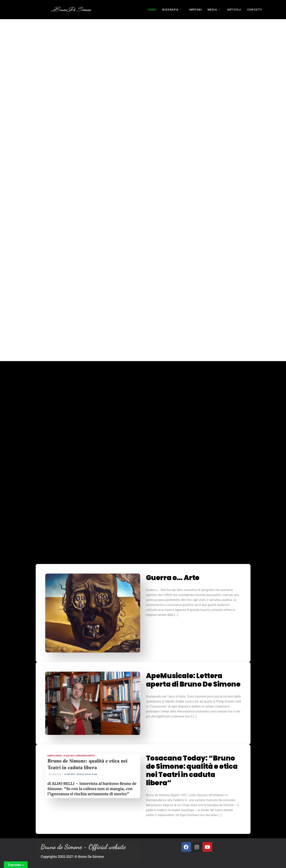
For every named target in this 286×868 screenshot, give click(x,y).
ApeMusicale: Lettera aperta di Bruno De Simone (193, 680)
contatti (255, 10)
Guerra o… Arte (173, 578)
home (152, 10)
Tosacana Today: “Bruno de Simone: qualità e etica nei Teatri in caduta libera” (192, 771)
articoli (234, 10)
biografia (172, 10)
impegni (195, 10)
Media (214, 10)
